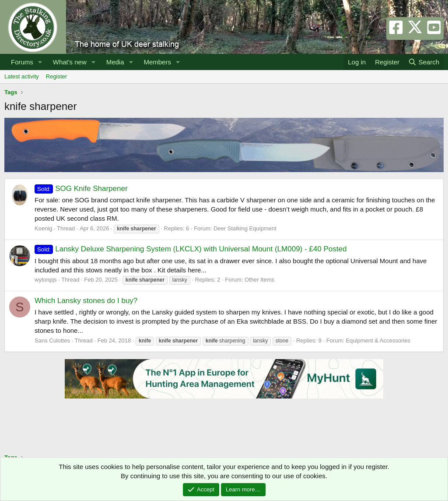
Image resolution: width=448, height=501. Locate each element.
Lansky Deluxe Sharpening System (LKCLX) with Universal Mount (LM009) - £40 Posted (191, 249)
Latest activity (22, 76)
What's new (70, 62)
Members (157, 62)
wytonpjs (46, 280)
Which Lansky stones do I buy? (86, 301)
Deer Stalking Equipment (245, 228)
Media (115, 62)
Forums (22, 62)
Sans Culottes (52, 340)
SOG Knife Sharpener (81, 189)
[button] (40, 62)
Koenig (43, 228)
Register (56, 76)
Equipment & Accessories (378, 340)
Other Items (259, 280)
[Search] (424, 62)
